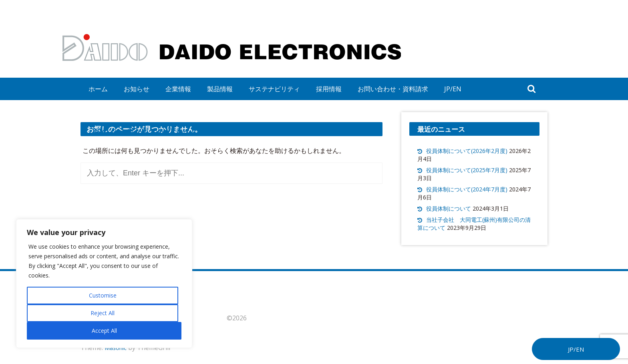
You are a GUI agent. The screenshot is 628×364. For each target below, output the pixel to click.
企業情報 (178, 89)
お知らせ (137, 89)
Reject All (103, 313)
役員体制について (449, 208)
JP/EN (453, 89)
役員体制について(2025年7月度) (467, 170)
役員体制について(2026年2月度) (467, 151)
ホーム (98, 89)
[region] (104, 284)
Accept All (104, 331)
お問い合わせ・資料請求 (393, 89)
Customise (103, 295)
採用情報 (329, 89)
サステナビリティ (274, 89)
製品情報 (220, 89)
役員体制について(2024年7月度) (467, 189)
